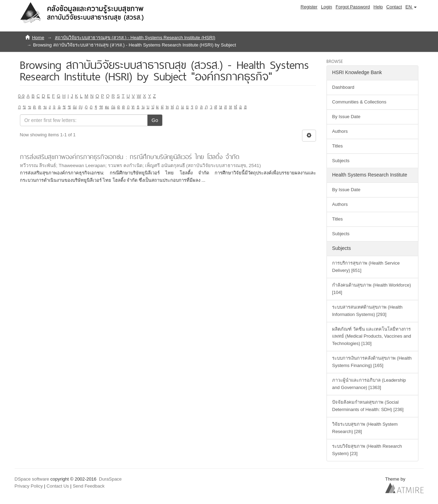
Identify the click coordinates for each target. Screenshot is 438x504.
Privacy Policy (29, 486)
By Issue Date (346, 117)
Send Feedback (89, 486)
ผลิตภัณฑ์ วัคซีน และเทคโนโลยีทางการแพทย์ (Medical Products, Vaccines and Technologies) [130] (372, 336)
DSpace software (32, 479)
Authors (340, 131)
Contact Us (58, 486)
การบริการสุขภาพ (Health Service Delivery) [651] (366, 267)
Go (155, 120)
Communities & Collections (359, 102)
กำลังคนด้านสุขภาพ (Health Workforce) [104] (371, 289)
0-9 (21, 96)
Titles (338, 146)
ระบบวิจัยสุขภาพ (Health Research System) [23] (367, 450)
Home (38, 38)
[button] (411, 7)
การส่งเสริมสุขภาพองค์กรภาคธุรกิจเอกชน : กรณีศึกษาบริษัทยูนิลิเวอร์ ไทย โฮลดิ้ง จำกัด (130, 157)
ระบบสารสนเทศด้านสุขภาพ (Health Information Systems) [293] (367, 311)
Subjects (341, 161)
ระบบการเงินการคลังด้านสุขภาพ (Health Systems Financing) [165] (372, 362)
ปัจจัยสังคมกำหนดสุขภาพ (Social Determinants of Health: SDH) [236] (368, 406)
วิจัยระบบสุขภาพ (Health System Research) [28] (365, 428)
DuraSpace (110, 479)
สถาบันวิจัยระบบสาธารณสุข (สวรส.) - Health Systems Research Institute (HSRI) (135, 38)
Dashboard (343, 87)
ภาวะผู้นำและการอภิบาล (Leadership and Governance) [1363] (369, 384)
